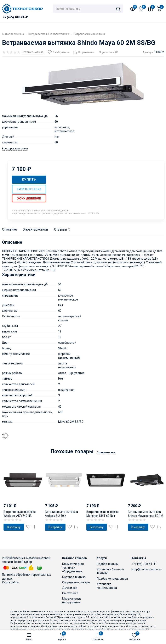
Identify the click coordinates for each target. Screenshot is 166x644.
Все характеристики (15, 148)
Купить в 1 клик (29, 189)
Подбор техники (108, 564)
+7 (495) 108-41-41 (144, 564)
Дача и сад (70, 588)
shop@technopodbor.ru (147, 569)
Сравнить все (106, 452)
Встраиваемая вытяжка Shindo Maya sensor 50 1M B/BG (145, 516)
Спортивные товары (76, 582)
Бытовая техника (74, 577)
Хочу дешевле (29, 198)
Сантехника (70, 593)
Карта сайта (10, 582)
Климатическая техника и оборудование (73, 568)
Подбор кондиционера (112, 579)
